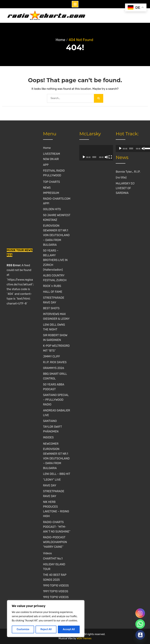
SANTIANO (50, 421)
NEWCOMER (51, 444)
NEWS (47, 188)
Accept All (69, 629)
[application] (93, 153)
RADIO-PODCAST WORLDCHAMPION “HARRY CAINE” (55, 542)
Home (47, 148)
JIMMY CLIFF (52, 356)
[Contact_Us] (140, 635)
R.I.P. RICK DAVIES (55, 362)
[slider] (127, 148)
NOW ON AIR (51, 159)
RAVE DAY (50, 485)
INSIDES (48, 437)
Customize (23, 629)
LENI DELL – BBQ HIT (57, 474)
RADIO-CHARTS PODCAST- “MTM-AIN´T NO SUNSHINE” (57, 527)
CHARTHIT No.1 (53, 559)
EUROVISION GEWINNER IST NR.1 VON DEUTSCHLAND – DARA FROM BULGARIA (56, 235)
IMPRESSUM (51, 193)
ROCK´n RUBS (52, 286)
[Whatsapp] (140, 624)
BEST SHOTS (51, 308)
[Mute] (102, 157)
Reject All (46, 629)
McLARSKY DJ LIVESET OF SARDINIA (125, 188)
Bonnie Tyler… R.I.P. (128, 172)
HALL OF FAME (53, 292)
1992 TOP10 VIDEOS (56, 597)
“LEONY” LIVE (52, 480)
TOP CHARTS (52, 182)
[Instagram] (140, 613)
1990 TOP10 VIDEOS (56, 586)
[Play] (84, 157)
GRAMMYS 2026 (54, 368)
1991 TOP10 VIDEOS (56, 591)
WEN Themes (84, 638)
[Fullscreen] (105, 157)
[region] (46, 619)
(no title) (121, 177)
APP (46, 165)
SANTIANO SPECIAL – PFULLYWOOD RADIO (56, 400)
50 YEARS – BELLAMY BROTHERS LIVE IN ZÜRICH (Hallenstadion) (55, 260)
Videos (47, 553)
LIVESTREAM (52, 154)
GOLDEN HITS (52, 209)
